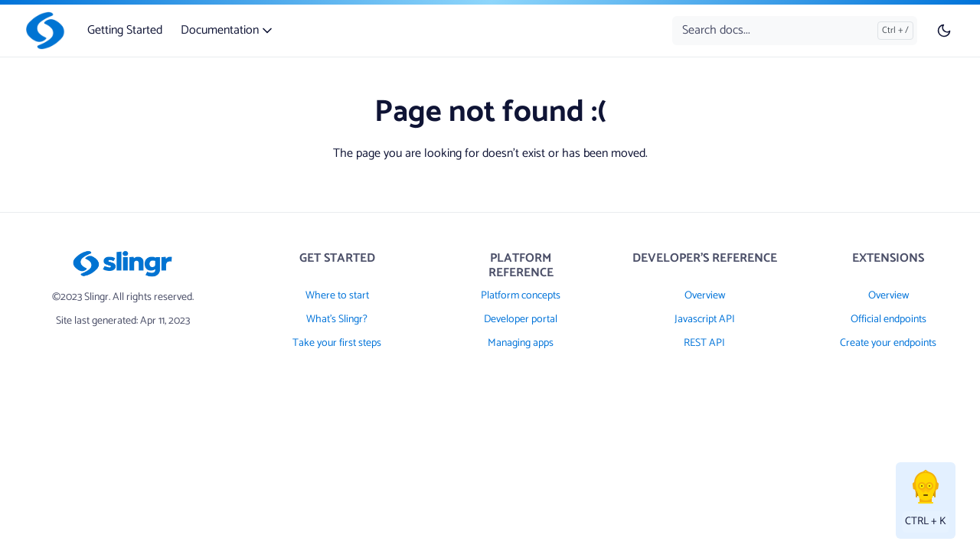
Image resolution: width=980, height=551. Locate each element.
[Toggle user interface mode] (944, 31)
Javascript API (705, 320)
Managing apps (521, 343)
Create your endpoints (888, 343)
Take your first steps (337, 343)
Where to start (337, 296)
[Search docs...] (795, 31)
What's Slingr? (337, 320)
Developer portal (521, 320)
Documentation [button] (228, 30)
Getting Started (125, 30)
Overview (705, 296)
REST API (704, 343)
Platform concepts (521, 296)
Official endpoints (889, 320)
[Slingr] (42, 31)
